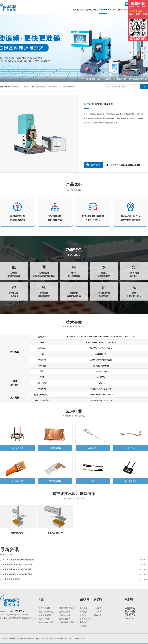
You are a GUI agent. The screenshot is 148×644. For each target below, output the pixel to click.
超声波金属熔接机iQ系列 (139, 79)
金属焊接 (83, 612)
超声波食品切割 (55, 87)
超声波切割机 (92, 10)
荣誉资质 (98, 612)
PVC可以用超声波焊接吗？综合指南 (18, 560)
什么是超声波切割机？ (12, 579)
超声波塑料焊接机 (67, 608)
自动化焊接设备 (45, 615)
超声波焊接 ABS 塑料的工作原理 (17, 569)
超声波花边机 (16, 87)
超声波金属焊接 (120, 79)
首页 (69, 10)
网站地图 (98, 615)
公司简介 (98, 608)
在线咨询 (95, 165)
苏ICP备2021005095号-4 (75, 639)
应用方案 (112, 10)
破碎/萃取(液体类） (86, 619)
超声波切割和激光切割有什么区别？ (18, 574)
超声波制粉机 (65, 619)
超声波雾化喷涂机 (67, 622)
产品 (41, 600)
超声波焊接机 (79, 10)
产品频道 (107, 79)
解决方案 (84, 600)
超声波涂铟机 (65, 615)
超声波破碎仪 (44, 619)
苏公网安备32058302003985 (51, 639)
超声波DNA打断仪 (46, 622)
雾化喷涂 (83, 626)
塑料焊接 (83, 608)
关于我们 (99, 600)
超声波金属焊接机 (46, 612)
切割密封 (83, 615)
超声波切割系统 (69, 87)
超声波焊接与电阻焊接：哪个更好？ (18, 564)
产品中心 (103, 10)
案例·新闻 (121, 10)
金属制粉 (83, 622)
